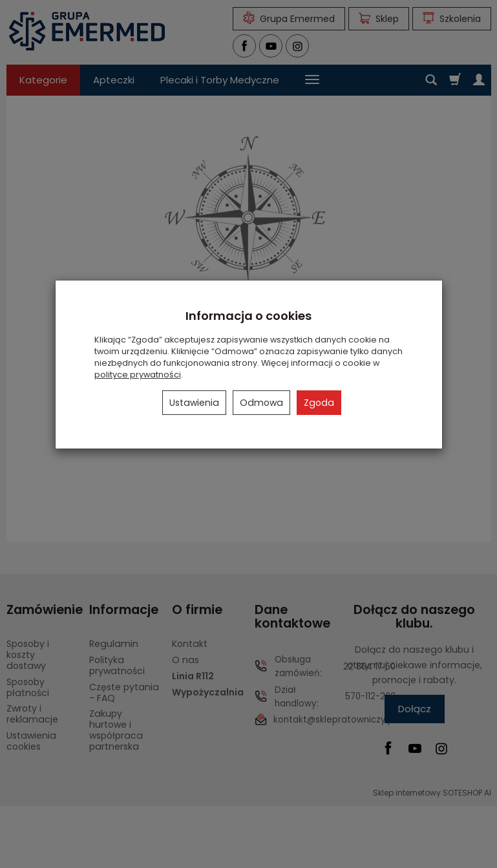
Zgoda (319, 403)
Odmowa (261, 403)
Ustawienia (194, 403)
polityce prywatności (138, 375)
